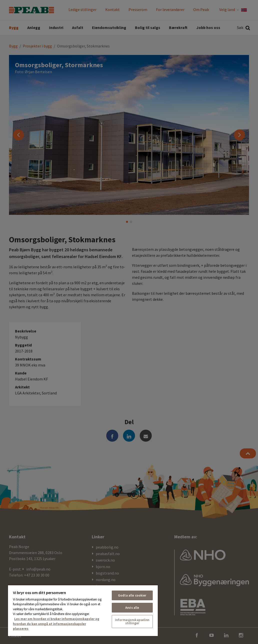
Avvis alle (132, 608)
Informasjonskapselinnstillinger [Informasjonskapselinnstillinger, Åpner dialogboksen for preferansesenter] (132, 622)
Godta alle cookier (132, 595)
